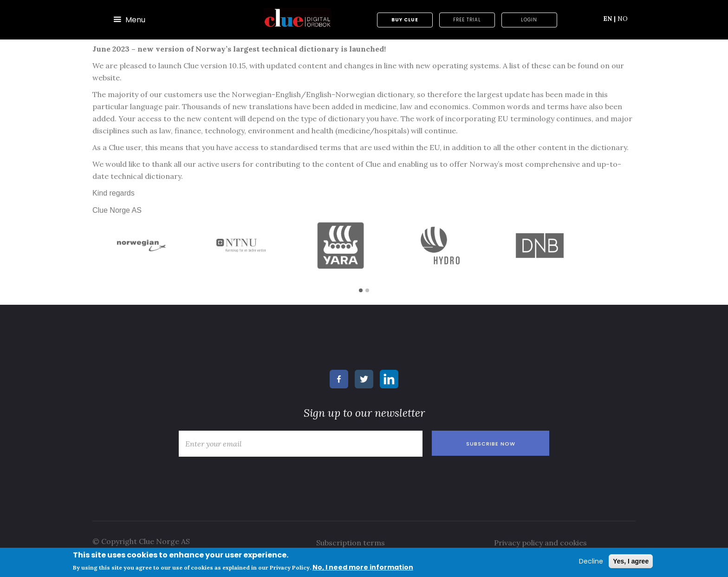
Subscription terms (351, 543)
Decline (591, 561)
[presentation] (245, 479)
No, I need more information (363, 567)
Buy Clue (405, 20)
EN (609, 19)
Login (529, 20)
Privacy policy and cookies (540, 543)
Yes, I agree (631, 561)
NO (623, 19)
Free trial (467, 20)
